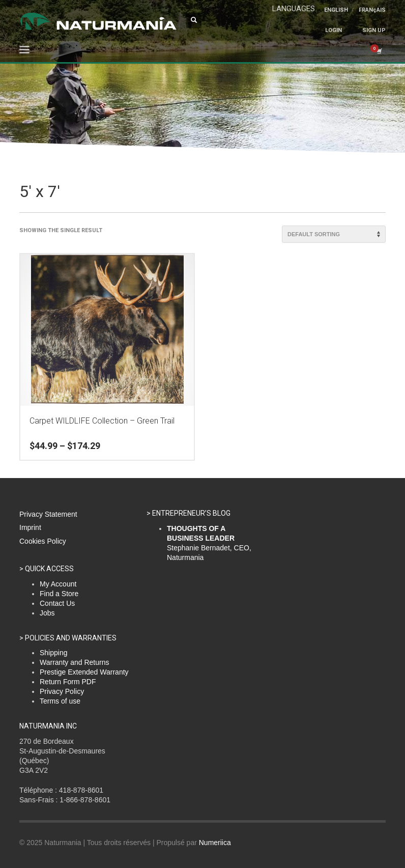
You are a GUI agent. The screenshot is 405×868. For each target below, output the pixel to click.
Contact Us (57, 603)
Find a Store (59, 594)
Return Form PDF (68, 682)
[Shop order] (334, 234)
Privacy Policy (62, 691)
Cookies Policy (43, 541)
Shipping (54, 653)
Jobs (47, 613)
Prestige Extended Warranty (84, 672)
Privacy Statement (48, 514)
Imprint (30, 527)
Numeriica (215, 843)
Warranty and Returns (74, 662)
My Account (58, 584)
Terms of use (60, 701)
